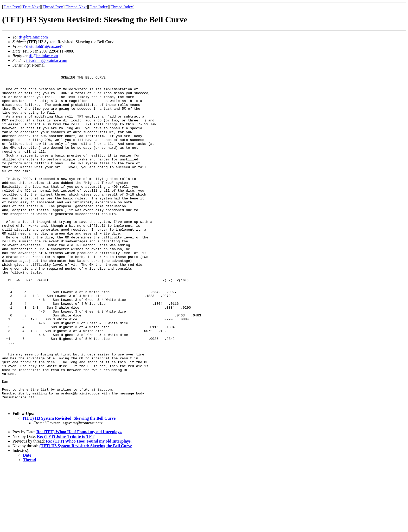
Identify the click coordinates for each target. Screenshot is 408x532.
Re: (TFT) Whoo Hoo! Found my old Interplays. (79, 497)
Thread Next (76, 7)
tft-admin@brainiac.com (47, 60)
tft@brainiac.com (33, 37)
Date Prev (12, 7)
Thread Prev (53, 7)
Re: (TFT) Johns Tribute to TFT (66, 502)
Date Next (31, 7)
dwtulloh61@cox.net (43, 46)
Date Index (99, 7)
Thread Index (122, 7)
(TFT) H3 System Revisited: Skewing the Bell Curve (69, 484)
